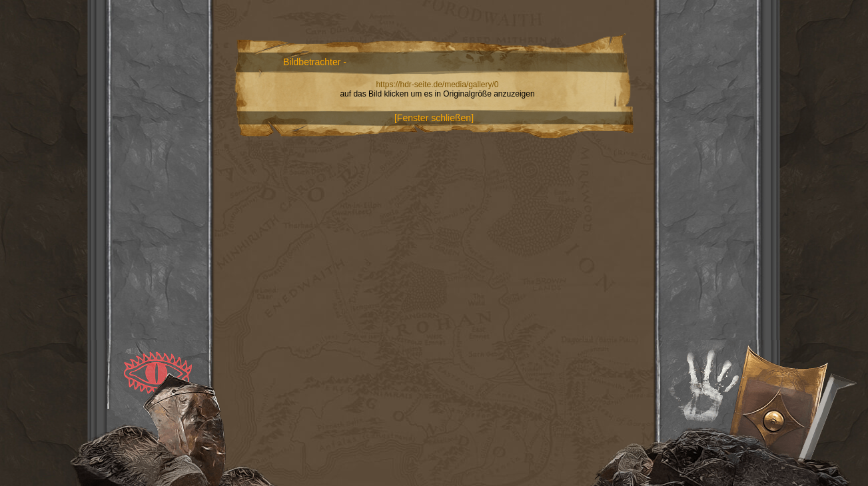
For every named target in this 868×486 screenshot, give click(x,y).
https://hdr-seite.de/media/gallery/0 (437, 85)
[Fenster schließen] (434, 118)
